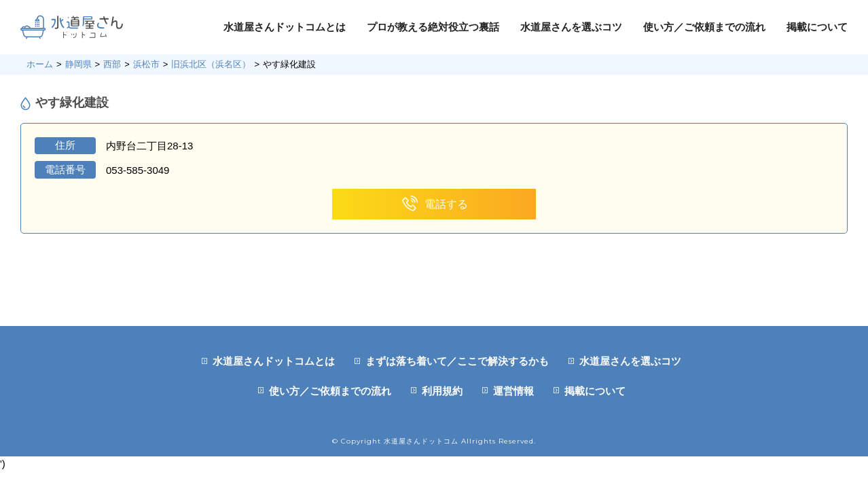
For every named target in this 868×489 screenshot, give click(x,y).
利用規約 (442, 391)
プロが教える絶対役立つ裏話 (433, 27)
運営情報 (513, 391)
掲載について (817, 27)
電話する (434, 204)
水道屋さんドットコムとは (285, 27)
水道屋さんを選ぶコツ (571, 27)
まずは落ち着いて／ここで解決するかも (457, 361)
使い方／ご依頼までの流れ (704, 27)
